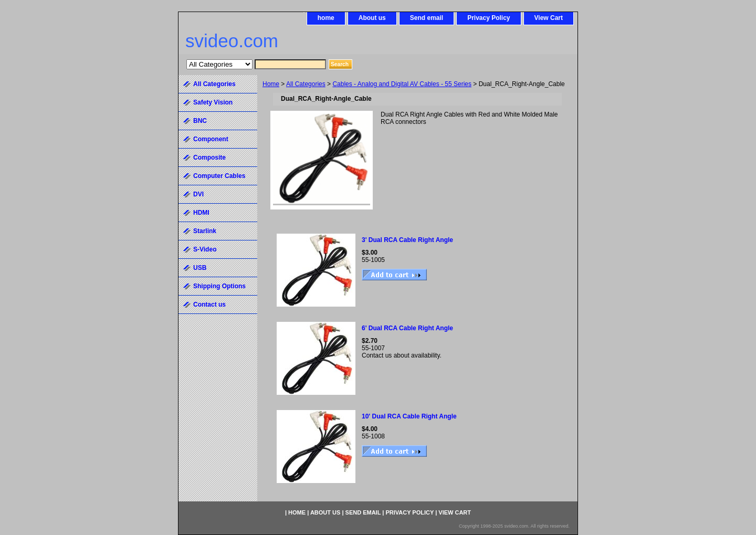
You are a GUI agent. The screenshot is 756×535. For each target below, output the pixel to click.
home (326, 18)
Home (271, 84)
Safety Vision (213, 102)
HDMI (201, 213)
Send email (427, 18)
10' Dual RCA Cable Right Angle (409, 416)
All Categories (306, 84)
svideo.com (232, 41)
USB (200, 268)
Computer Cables (219, 176)
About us (372, 18)
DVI (198, 194)
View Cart (549, 18)
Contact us (209, 305)
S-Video (205, 249)
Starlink (205, 231)
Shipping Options (219, 286)
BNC (200, 121)
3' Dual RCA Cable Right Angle (407, 240)
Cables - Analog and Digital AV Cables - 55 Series (402, 84)
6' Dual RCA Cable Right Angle (407, 328)
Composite (209, 158)
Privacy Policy (489, 18)
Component (211, 139)
